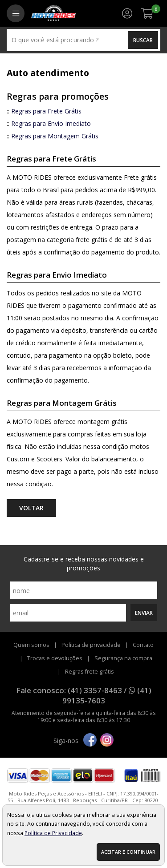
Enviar (144, 613)
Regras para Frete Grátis (46, 111)
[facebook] (90, 741)
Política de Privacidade (53, 833)
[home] (53, 13)
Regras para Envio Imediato (51, 123)
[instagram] (107, 741)
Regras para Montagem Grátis (55, 136)
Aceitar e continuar (128, 852)
